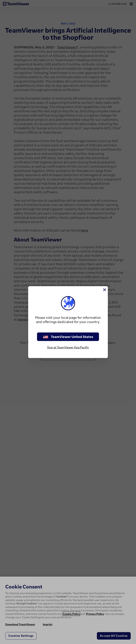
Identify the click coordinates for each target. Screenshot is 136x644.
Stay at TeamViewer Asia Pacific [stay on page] (68, 347)
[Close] (104, 290)
